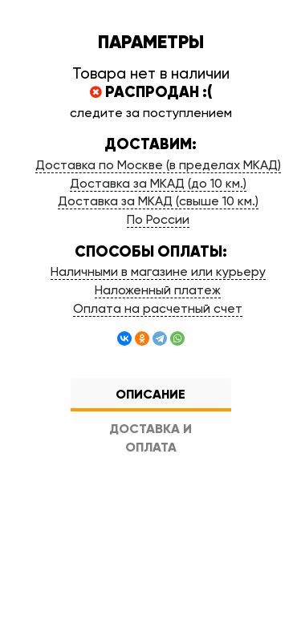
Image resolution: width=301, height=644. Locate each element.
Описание (150, 394)
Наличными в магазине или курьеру (158, 271)
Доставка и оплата (150, 438)
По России (158, 219)
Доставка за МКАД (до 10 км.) (158, 183)
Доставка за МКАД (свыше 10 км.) (158, 201)
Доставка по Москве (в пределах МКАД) (158, 165)
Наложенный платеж (158, 290)
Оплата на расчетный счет (158, 308)
